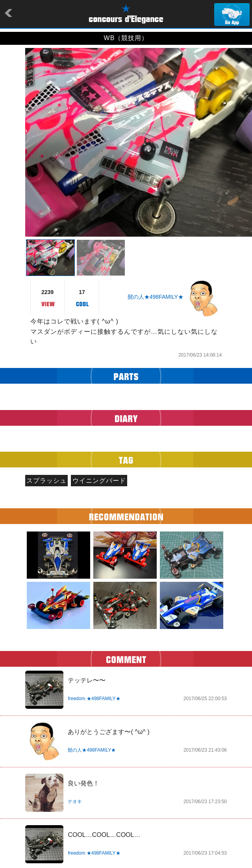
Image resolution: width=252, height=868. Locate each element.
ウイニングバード (99, 481)
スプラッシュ (46, 481)
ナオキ (75, 802)
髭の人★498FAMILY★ (156, 297)
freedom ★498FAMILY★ (94, 699)
